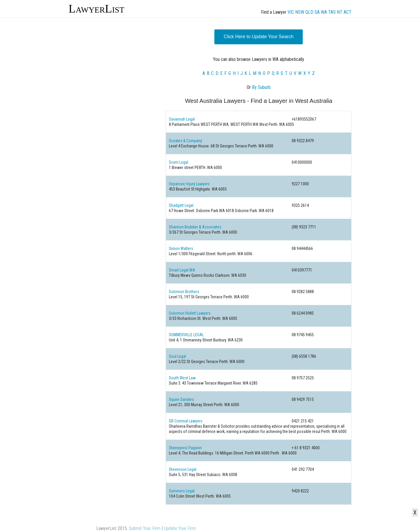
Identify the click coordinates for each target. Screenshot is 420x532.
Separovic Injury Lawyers (189, 184)
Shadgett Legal (181, 205)
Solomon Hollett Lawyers (190, 313)
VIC (291, 12)
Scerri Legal (178, 162)
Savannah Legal (182, 119)
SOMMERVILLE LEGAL (186, 335)
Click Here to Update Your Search (259, 37)
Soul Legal (177, 356)
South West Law (182, 378)
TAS (332, 12)
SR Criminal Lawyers (186, 421)
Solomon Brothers (184, 292)
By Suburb (261, 87)
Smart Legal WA (182, 270)
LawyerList (96, 9)
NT (340, 12)
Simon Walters (181, 249)
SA (317, 12)
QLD (309, 12)
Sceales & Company (185, 141)
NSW (300, 12)
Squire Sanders (181, 399)
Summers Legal (182, 491)
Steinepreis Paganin (185, 448)
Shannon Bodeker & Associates (195, 227)
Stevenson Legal (183, 469)
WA (324, 12)
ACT (348, 12)
